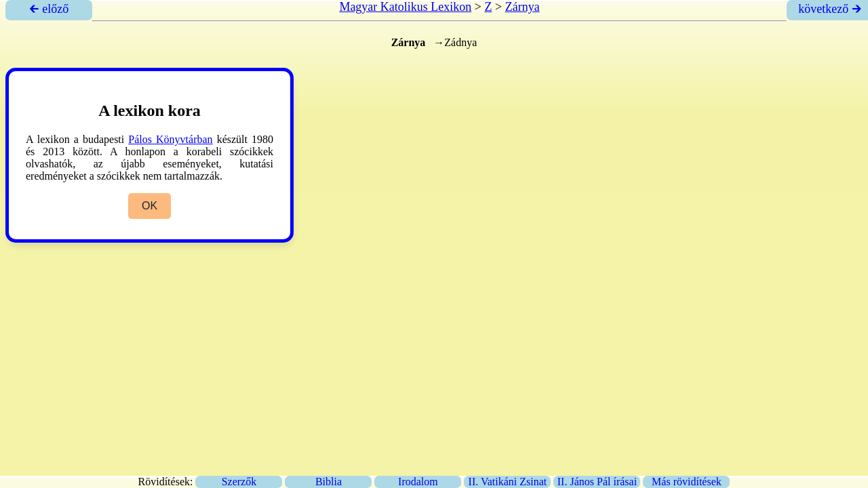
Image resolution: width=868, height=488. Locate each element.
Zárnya (522, 7)
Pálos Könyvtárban (170, 139)
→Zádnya (455, 42)
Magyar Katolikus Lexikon (405, 7)
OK (150, 206)
